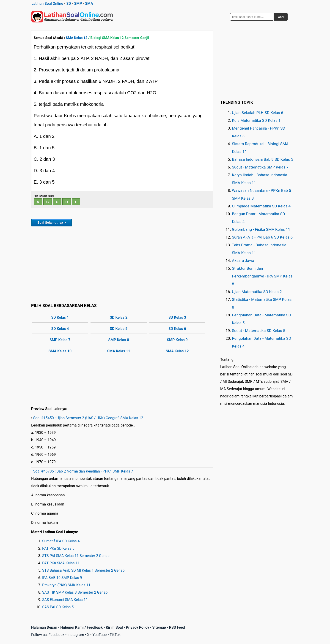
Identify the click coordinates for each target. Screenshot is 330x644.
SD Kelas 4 (60, 329)
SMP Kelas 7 (60, 340)
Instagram (76, 635)
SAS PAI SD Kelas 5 (58, 607)
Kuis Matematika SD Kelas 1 (256, 120)
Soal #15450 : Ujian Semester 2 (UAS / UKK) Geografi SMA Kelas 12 (88, 418)
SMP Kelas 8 (119, 340)
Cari (281, 17)
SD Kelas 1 (60, 317)
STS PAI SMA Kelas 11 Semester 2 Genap (76, 556)
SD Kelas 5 (119, 329)
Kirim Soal (114, 627)
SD (69, 4)
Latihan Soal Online (47, 4)
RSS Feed (177, 627)
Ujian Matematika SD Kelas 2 (257, 292)
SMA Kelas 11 (119, 351)
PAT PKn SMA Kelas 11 (61, 563)
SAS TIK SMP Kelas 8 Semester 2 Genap (75, 592)
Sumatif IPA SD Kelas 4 (61, 541)
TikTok (115, 635)
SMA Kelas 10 (60, 351)
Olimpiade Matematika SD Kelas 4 (261, 206)
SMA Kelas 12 (77, 38)
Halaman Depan (44, 627)
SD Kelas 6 (177, 329)
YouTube (99, 635)
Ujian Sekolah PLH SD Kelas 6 (258, 113)
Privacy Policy (137, 627)
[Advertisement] (122, 264)
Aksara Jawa (243, 261)
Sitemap (159, 627)
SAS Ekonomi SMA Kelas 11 (65, 600)
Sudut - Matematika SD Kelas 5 (259, 331)
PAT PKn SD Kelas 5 (58, 548)
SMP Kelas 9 (177, 340)
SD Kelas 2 (119, 317)
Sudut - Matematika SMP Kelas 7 (260, 167)
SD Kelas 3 (177, 317)
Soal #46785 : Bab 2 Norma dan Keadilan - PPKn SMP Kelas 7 (83, 471)
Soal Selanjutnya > (52, 223)
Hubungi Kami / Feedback (81, 627)
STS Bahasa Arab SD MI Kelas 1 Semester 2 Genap (83, 570)
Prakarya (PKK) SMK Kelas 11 (66, 585)
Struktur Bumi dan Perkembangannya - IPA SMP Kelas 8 (262, 276)
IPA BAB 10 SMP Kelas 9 (62, 578)
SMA (89, 4)
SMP (78, 4)
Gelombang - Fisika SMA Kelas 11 (261, 229)
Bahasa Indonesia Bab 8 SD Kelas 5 (263, 159)
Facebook (56, 635)
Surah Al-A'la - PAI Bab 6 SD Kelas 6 (262, 237)
